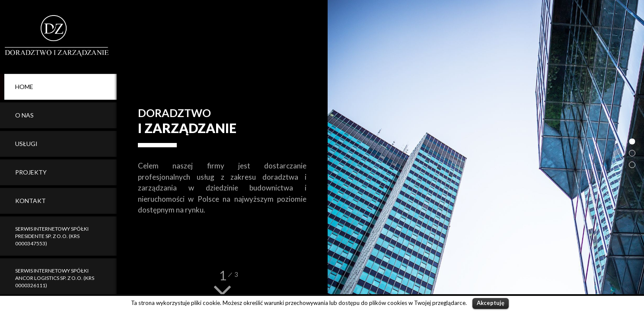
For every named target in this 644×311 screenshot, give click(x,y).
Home (24, 87)
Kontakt (30, 201)
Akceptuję (491, 303)
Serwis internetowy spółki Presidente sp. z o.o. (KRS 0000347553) (52, 236)
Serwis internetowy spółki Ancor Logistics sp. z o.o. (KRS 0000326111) (55, 278)
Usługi (26, 144)
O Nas (24, 115)
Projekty (31, 172)
